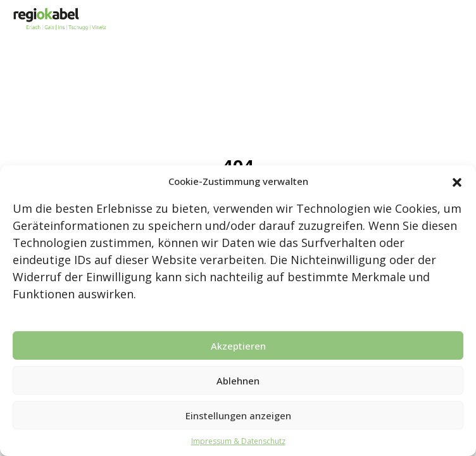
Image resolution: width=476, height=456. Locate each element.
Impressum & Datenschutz (238, 441)
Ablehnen (238, 381)
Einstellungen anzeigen (238, 415)
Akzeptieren (238, 346)
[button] (457, 181)
